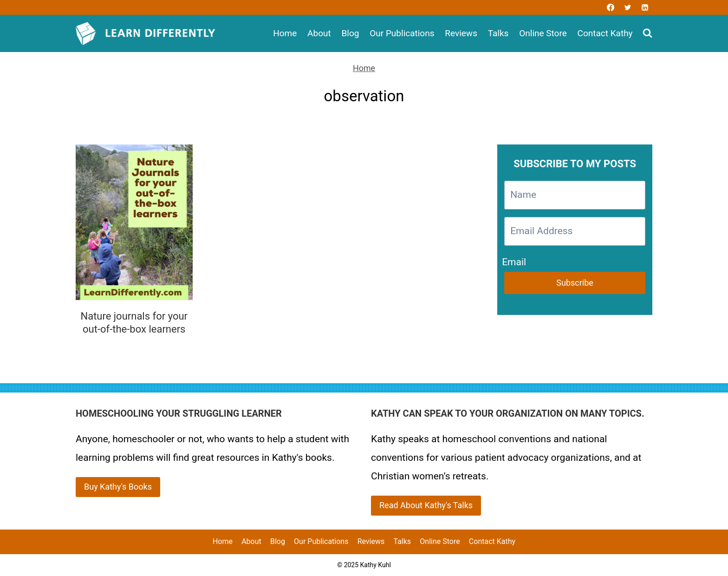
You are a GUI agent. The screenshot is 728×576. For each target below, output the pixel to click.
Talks (498, 33)
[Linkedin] (645, 7)
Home (285, 33)
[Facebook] (611, 7)
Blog (350, 33)
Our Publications (402, 33)
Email (514, 260)
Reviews (461, 33)
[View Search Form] (647, 34)
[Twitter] (628, 7)
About (319, 33)
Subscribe (575, 283)
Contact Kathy (605, 33)
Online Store (543, 33)
